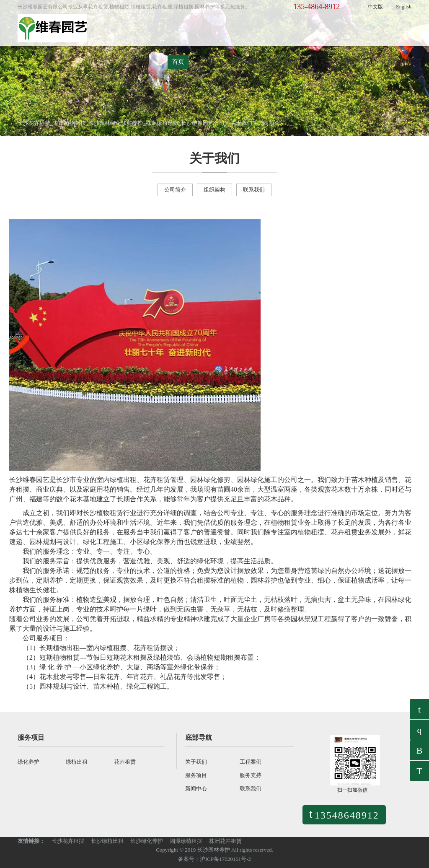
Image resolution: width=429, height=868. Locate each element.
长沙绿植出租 (107, 841)
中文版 (375, 7)
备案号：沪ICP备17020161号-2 (214, 859)
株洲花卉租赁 (225, 841)
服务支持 (319, 62)
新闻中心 (356, 62)
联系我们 (393, 62)
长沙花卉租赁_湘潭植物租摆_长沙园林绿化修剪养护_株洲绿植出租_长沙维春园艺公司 (121, 123)
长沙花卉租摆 (68, 841)
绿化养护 (28, 762)
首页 (178, 62)
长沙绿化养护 (147, 841)
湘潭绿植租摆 (186, 841)
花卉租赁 (125, 762)
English (404, 7)
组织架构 (214, 190)
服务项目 (246, 62)
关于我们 (209, 62)
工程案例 (282, 62)
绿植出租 (77, 762)
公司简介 (269, 123)
